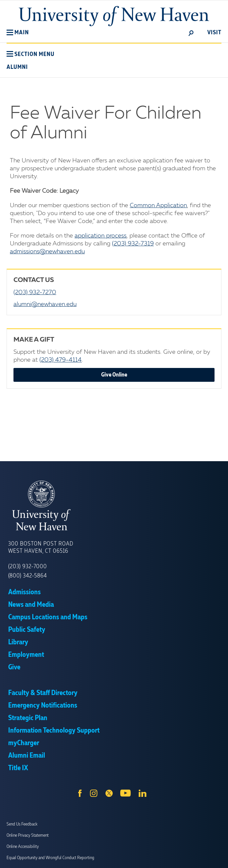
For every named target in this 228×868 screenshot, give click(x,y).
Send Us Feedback (22, 824)
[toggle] (191, 33)
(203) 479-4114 (61, 360)
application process (101, 236)
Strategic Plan (28, 718)
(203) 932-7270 (35, 293)
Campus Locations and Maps (48, 617)
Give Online (114, 375)
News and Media (31, 605)
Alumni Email (27, 756)
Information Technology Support (54, 731)
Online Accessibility (23, 847)
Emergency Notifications (43, 706)
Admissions (24, 592)
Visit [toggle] (214, 33)
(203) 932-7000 (28, 567)
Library (18, 642)
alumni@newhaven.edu (45, 304)
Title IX (18, 768)
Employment (26, 655)
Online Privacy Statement (28, 835)
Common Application (158, 206)
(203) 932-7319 (133, 244)
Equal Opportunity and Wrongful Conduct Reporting (50, 858)
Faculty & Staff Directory (43, 693)
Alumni (17, 67)
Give (14, 667)
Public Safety (27, 630)
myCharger (24, 743)
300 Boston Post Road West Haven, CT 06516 (41, 547)
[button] (18, 33)
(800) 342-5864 (28, 576)
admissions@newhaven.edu (47, 252)
